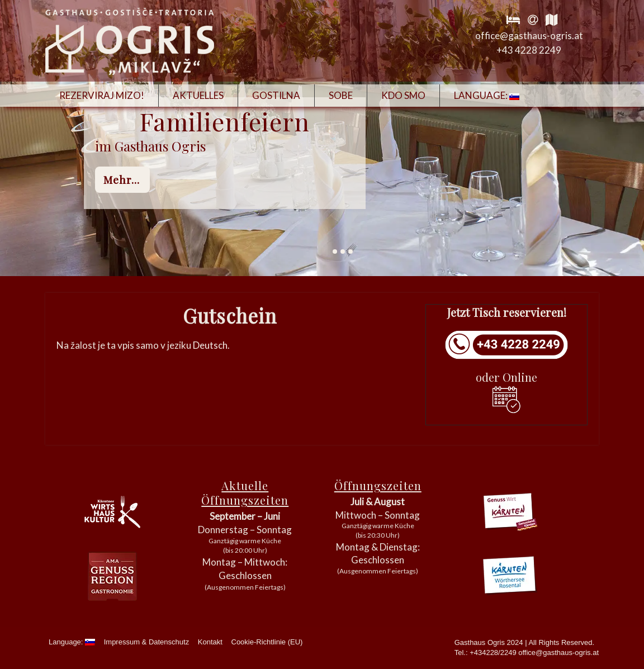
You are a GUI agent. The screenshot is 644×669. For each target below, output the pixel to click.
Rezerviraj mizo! (102, 95)
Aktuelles (198, 95)
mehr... (122, 179)
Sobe (341, 95)
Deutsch (210, 345)
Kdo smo (403, 95)
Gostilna (276, 95)
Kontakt (210, 642)
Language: (487, 95)
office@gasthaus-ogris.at (529, 35)
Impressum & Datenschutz (146, 642)
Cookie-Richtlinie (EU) (267, 642)
